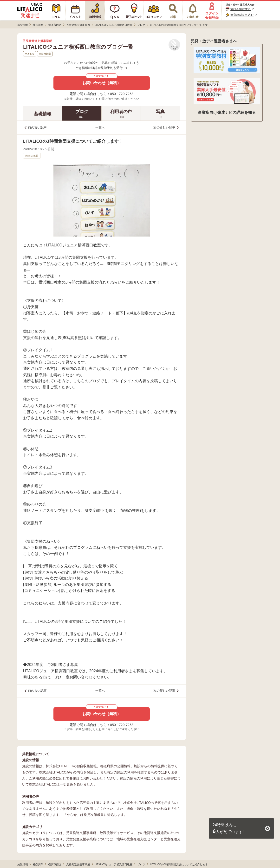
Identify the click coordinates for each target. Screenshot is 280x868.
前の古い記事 (37, 127)
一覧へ (100, 127)
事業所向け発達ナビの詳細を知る (227, 112)
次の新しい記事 (164, 127)
